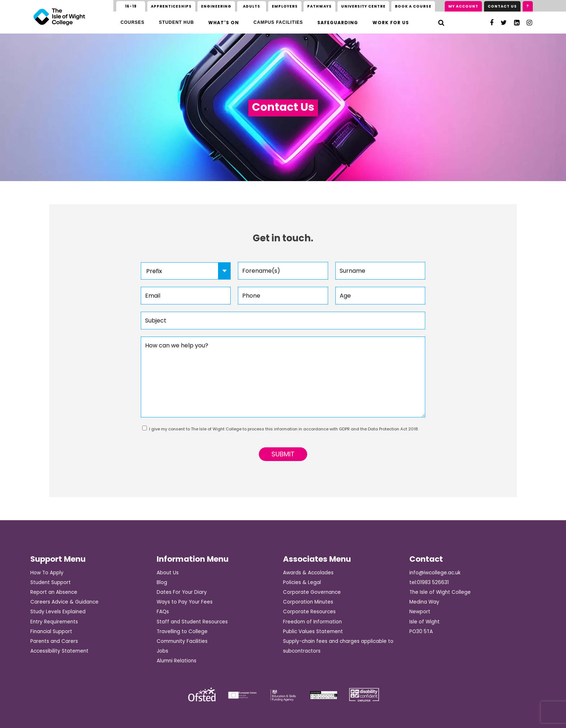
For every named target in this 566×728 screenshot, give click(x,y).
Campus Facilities (278, 22)
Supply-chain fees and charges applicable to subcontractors (338, 646)
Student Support (51, 582)
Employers (285, 6)
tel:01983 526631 (429, 582)
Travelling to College (182, 631)
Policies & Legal (302, 582)
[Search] (441, 23)
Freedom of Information (312, 622)
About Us (168, 573)
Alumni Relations (177, 661)
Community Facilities (182, 641)
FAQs (163, 612)
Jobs (162, 651)
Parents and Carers (54, 641)
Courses (132, 22)
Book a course (413, 6)
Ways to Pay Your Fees (185, 602)
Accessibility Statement (59, 651)
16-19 (131, 6)
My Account (463, 6)
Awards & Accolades (308, 573)
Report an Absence (54, 592)
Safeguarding (338, 23)
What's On (224, 23)
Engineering (216, 6)
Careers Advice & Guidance (64, 602)
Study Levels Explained (58, 612)
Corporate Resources (309, 612)
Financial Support (51, 631)
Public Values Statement (313, 631)
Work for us (391, 23)
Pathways (319, 6)
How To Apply (47, 573)
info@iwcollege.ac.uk (435, 573)
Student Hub (176, 22)
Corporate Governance (312, 592)
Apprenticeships (171, 6)
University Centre (363, 6)
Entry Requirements (54, 622)
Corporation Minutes (308, 602)
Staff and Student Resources (192, 622)
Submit (283, 454)
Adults (252, 6)
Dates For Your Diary (182, 592)
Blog (162, 582)
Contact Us (502, 6)
